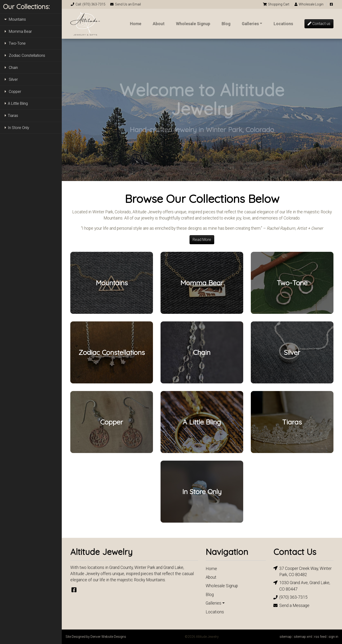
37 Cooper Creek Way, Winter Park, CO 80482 (302, 571)
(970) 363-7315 (290, 597)
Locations (283, 24)
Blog (226, 24)
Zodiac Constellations (24, 55)
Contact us (319, 24)
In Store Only (16, 128)
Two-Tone (14, 43)
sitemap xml (303, 637)
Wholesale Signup (193, 24)
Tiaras (11, 116)
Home (136, 24)
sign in (333, 637)
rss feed (320, 637)
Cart (276, 4)
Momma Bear (17, 31)
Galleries (250, 24)
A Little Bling (15, 103)
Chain (10, 68)
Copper (12, 92)
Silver (10, 79)
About (159, 24)
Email (126, 4)
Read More (202, 240)
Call (88, 4)
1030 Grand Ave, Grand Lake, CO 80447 (302, 585)
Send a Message (291, 605)
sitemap (286, 637)
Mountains (14, 19)
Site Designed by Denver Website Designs (96, 637)
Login (309, 4)
